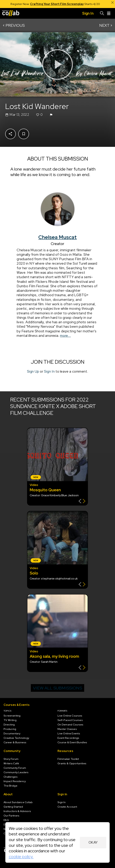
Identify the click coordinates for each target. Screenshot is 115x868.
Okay (93, 842)
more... (65, 336)
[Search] (102, 13)
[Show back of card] (82, 502)
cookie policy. (21, 857)
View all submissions (57, 688)
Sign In (49, 371)
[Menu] (109, 13)
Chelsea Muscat (57, 237)
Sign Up (33, 371)
